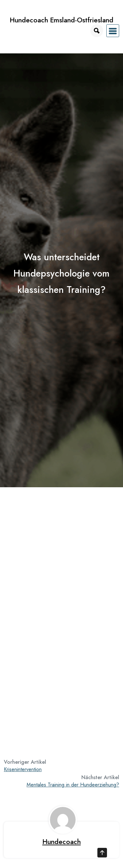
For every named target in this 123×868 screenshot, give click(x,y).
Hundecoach (61, 842)
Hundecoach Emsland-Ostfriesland (61, 20)
